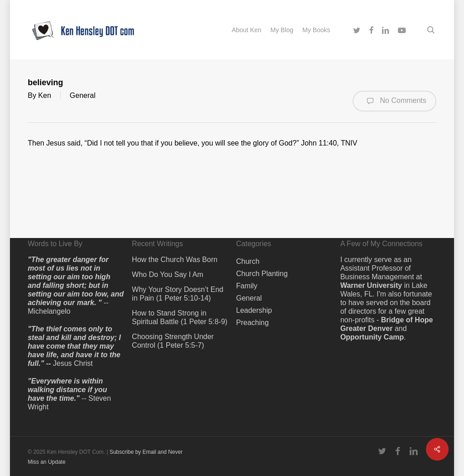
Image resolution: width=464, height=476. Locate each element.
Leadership (254, 310)
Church (248, 261)
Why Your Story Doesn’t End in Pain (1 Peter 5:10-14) (178, 294)
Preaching (252, 323)
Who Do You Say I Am (167, 274)
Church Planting (262, 274)
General (83, 95)
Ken (44, 95)
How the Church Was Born (175, 260)
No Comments (394, 101)
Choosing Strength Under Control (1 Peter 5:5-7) (173, 341)
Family (247, 286)
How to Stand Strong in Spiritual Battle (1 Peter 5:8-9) (180, 317)
